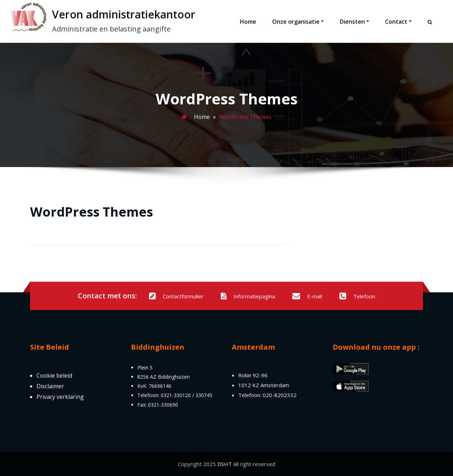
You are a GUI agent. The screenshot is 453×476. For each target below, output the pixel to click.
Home (248, 22)
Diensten (354, 22)
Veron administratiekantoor (124, 14)
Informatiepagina (248, 296)
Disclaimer (50, 386)
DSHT (225, 464)
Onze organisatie (298, 22)
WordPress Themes (91, 212)
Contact (398, 22)
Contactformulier (176, 296)
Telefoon (357, 296)
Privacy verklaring (60, 397)
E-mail (307, 296)
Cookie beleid (54, 375)
